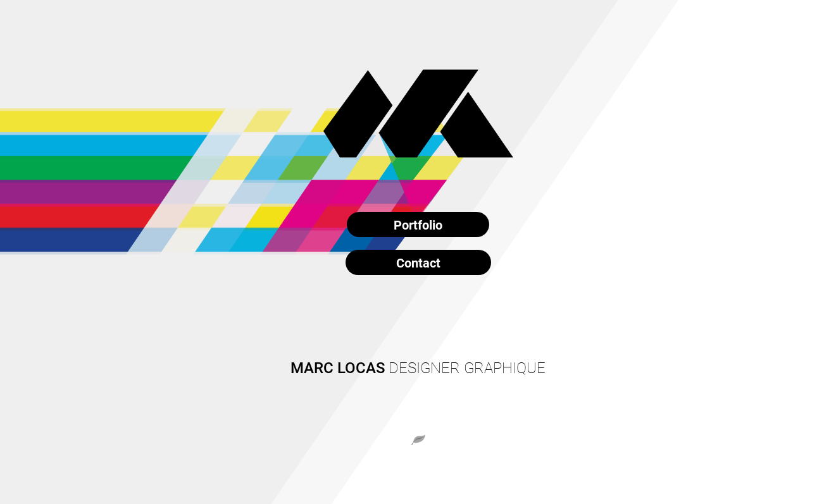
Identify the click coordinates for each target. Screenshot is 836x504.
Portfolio (418, 224)
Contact (418, 262)
